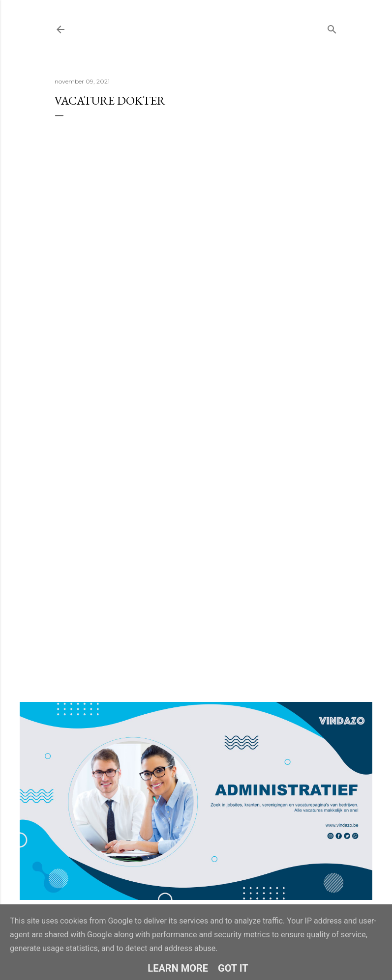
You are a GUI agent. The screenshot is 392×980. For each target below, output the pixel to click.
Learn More (178, 968)
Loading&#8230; (196, 373)
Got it (233, 968)
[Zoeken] (332, 27)
